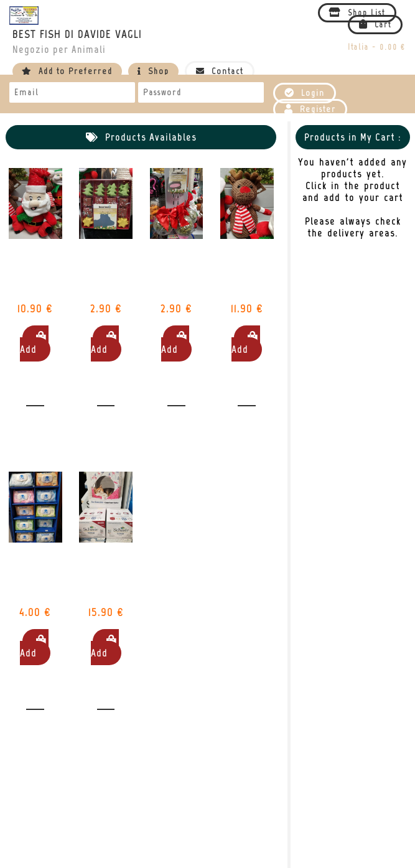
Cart (375, 25)
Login (305, 93)
